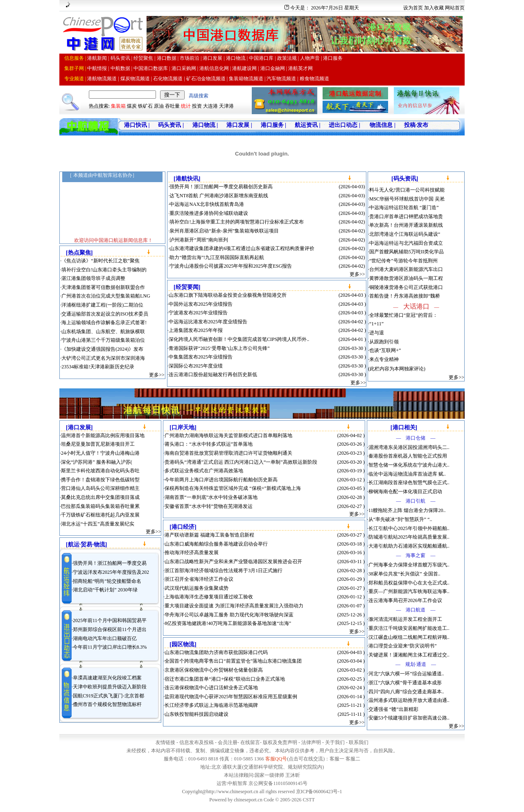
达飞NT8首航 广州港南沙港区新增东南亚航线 (219, 196)
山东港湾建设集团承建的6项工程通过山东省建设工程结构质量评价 (242, 248)
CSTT (308, 800)
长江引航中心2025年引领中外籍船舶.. (409, 528)
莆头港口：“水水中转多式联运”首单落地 (209, 444)
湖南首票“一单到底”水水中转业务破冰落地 (211, 497)
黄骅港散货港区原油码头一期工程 (406, 278)
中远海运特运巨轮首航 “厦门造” (404, 208)
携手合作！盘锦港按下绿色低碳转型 (100, 480)
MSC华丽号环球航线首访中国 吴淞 (407, 199)
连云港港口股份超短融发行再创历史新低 (213, 374)
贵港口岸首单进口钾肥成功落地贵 (406, 217)
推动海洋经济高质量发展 (192, 553)
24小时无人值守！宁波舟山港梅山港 (100, 453)
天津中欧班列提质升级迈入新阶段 (110, 687)
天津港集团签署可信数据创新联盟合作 (103, 287)
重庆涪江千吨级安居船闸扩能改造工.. (409, 628)
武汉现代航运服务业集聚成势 (196, 588)
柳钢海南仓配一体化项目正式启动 (405, 492)
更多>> (157, 375)
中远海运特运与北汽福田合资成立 (406, 243)
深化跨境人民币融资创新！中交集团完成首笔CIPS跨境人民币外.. (239, 339)
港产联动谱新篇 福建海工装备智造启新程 (209, 535)
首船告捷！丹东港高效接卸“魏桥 (405, 296)
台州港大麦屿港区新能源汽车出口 (406, 269)
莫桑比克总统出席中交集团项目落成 (100, 497)
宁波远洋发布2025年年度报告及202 (111, 572)
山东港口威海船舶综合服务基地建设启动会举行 (216, 544)
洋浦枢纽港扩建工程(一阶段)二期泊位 (102, 305)
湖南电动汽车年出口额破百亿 (105, 638)
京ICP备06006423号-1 (319, 792)
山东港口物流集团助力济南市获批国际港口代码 (216, 652)
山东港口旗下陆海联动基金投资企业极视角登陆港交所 (228, 295)
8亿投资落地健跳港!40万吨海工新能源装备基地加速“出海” (228, 623)
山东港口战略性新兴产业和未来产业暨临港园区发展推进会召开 (233, 562)
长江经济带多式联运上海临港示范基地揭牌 (211, 705)
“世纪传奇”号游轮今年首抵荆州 (403, 261)
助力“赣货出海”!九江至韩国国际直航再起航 (217, 257)
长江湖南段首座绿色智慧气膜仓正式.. (409, 483)
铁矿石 (145, 106)
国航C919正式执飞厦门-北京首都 (108, 696)
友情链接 (165, 742)
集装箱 (118, 106)
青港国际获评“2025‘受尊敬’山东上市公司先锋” (219, 348)
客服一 (337, 759)
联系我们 (359, 742)
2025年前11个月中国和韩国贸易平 (110, 620)
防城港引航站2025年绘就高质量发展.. (409, 537)
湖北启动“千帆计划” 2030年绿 (105, 590)
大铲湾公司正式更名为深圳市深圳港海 (103, 358)
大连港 (210, 106)
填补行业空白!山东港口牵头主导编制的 (104, 270)
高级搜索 (199, 96)
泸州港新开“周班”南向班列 (199, 240)
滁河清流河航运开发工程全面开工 (405, 619)
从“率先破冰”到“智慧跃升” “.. (400, 519)
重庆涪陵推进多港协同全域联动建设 (209, 213)
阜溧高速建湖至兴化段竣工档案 (107, 678)
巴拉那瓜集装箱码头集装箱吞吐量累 (100, 506)
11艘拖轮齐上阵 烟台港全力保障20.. (407, 510)
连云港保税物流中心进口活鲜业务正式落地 (211, 688)
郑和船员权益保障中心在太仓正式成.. (409, 583)
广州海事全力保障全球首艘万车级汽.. (409, 565)
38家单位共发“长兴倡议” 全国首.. (404, 574)
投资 (197, 106)
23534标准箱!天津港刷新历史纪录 (98, 367)
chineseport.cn (248, 800)
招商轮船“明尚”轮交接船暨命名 (107, 581)
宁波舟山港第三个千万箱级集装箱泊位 (103, 340)
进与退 (377, 333)
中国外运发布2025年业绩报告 (201, 304)
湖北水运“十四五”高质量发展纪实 (98, 524)
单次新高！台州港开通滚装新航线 (406, 225)
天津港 (226, 106)
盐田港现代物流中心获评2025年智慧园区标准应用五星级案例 (231, 697)
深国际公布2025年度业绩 (196, 366)
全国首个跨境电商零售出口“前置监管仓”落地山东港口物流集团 (233, 661)
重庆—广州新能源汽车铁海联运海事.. (409, 591)
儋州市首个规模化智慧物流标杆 (107, 704)
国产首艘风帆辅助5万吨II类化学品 (407, 252)
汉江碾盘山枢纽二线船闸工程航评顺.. (409, 637)
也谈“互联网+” (385, 350)
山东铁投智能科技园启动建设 (196, 714)
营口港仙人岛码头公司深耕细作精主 (100, 488)
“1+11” (376, 324)
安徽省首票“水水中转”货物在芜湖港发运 (209, 506)
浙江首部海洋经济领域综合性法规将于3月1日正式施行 (224, 571)
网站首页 (455, 8)
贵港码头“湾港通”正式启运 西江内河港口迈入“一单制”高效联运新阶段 (241, 462)
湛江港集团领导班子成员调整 (93, 278)
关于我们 (335, 742)
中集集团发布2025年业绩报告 (201, 357)
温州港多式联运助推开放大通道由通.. (409, 700)
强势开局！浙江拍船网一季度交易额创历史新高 (221, 187)
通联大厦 (232, 767)
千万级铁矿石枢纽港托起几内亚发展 (100, 515)
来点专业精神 (384, 359)
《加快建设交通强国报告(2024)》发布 (102, 349)
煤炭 (132, 106)
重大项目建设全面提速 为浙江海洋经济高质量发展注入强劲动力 (234, 606)
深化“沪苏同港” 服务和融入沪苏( (97, 462)
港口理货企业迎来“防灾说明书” (403, 646)
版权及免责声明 (280, 742)
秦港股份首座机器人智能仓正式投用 (408, 456)
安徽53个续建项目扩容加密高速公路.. (409, 718)
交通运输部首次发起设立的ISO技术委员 (105, 314)
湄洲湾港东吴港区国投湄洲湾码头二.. (409, 447)
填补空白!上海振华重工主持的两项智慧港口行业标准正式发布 (237, 222)
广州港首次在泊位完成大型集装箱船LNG (106, 296)
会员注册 (228, 742)
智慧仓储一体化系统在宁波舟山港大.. (409, 465)
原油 (159, 106)
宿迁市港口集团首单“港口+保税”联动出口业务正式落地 (225, 679)
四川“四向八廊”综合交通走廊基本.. (406, 692)
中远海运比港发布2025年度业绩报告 (208, 322)
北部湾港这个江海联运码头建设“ (405, 234)
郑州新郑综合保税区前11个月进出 (110, 629)
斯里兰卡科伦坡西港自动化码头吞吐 (100, 471)
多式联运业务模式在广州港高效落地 (204, 471)
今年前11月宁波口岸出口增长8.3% (110, 647)
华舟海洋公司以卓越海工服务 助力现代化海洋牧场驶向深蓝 (229, 615)
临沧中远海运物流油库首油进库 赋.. (407, 474)
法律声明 (311, 742)
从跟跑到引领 (384, 342)
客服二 (353, 759)
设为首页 (413, 8)
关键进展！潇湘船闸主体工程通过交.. (409, 655)
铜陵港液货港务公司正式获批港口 (406, 287)
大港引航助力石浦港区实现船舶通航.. (409, 546)
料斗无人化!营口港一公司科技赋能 (407, 190)
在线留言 (250, 742)
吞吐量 (172, 106)
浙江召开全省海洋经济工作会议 (199, 579)
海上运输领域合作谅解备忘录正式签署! (104, 323)
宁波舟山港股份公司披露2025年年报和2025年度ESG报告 (231, 266)
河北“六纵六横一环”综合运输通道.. (406, 674)
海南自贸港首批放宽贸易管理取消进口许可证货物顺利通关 (228, 453)
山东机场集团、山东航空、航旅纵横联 (103, 332)
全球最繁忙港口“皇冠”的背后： (403, 315)
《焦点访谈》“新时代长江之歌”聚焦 (101, 261)
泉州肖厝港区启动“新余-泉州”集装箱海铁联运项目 (224, 231)
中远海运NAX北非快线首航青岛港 (207, 204)
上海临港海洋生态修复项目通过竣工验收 (209, 597)
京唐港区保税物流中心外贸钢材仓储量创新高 (214, 670)
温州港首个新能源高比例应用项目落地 (103, 435)
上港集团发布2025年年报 (196, 330)
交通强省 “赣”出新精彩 (393, 709)
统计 (186, 106)
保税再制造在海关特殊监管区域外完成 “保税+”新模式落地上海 (233, 488)
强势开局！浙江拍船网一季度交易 (110, 563)
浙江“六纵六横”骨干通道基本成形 (405, 683)
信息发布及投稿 (196, 742)
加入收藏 (434, 8)
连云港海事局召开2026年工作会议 (405, 600)
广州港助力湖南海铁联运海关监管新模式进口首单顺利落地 (228, 435)
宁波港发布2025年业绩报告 (198, 313)
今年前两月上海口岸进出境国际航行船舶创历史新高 (221, 480)
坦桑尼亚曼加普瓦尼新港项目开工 (98, 444)
